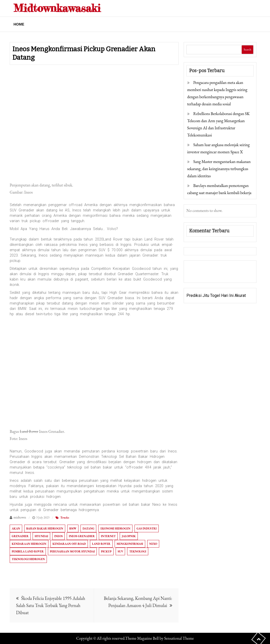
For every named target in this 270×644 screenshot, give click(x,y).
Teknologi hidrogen (28, 559)
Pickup (106, 551)
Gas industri (147, 528)
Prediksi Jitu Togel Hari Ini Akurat (216, 295)
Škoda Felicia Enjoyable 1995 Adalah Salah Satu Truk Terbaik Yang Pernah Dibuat (51, 605)
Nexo (153, 544)
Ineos (58, 536)
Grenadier (20, 536)
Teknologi (138, 551)
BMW (73, 528)
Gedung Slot (197, 268)
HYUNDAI (41, 536)
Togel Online (226, 275)
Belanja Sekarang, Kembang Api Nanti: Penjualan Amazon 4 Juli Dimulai (138, 602)
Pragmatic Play (200, 275)
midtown (20, 517)
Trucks (65, 517)
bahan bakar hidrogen (45, 528)
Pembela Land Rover (28, 551)
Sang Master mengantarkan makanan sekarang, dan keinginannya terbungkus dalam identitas (219, 169)
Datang (88, 528)
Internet (108, 536)
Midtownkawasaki (57, 8)
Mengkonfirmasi (130, 544)
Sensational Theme (179, 638)
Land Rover (101, 544)
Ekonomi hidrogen (115, 528)
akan (16, 528)
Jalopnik (129, 536)
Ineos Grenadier (82, 536)
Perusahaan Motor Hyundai (72, 551)
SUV (120, 551)
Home (19, 24)
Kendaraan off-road (69, 544)
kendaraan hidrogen (29, 544)
